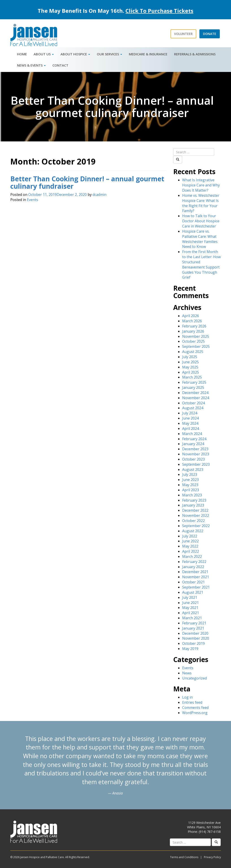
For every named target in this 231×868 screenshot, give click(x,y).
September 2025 (196, 346)
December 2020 (195, 633)
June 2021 (190, 603)
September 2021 (196, 587)
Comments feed (195, 708)
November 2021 (196, 577)
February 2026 (194, 326)
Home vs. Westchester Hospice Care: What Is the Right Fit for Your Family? (201, 203)
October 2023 (193, 459)
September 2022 (196, 526)
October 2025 (193, 341)
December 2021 (195, 572)
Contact (60, 65)
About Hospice (75, 54)
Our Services (109, 54)
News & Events (31, 65)
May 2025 (190, 367)
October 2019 (193, 643)
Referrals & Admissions (195, 54)
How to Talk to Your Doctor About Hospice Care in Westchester (201, 221)
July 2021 (190, 597)
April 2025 (191, 372)
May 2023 (190, 485)
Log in (187, 697)
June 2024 (190, 418)
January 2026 (193, 331)
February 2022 (194, 562)
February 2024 (194, 439)
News (187, 673)
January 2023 (193, 505)
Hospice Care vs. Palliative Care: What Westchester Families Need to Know (200, 239)
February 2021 (194, 623)
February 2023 (194, 500)
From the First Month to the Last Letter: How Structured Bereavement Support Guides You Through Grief (201, 264)
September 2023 (196, 464)
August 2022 (193, 531)
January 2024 (193, 444)
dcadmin (99, 195)
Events (32, 200)
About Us (44, 54)
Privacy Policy (212, 857)
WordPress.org (195, 713)
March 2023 (192, 495)
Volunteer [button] (183, 34)
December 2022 (195, 510)
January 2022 (193, 567)
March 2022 (192, 556)
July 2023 (190, 474)
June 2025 (190, 362)
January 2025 (193, 387)
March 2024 (192, 434)
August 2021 (193, 592)
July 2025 (190, 357)
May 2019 (190, 649)
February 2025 (194, 382)
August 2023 (193, 470)
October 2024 (193, 403)
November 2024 (196, 398)
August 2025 (193, 352)
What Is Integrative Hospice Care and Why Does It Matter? (201, 185)
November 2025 (196, 336)
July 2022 (190, 536)
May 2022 (190, 546)
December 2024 (195, 393)
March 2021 (192, 618)
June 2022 (190, 541)
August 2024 (193, 408)
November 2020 (196, 638)
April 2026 (191, 316)
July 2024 (190, 413)
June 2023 (190, 480)
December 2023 (195, 449)
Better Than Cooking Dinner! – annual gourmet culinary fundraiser (87, 182)
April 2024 (191, 429)
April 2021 (191, 613)
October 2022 (193, 521)
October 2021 (193, 582)
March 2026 (192, 321)
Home (22, 54)
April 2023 (191, 490)
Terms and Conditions (184, 857)
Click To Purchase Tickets (159, 11)
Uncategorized (194, 678)
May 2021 (190, 608)
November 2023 (196, 454)
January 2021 (193, 628)
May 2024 (190, 423)
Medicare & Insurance (148, 54)
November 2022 (196, 515)
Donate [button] (210, 34)
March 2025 (192, 377)
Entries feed (192, 702)
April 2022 (191, 551)
